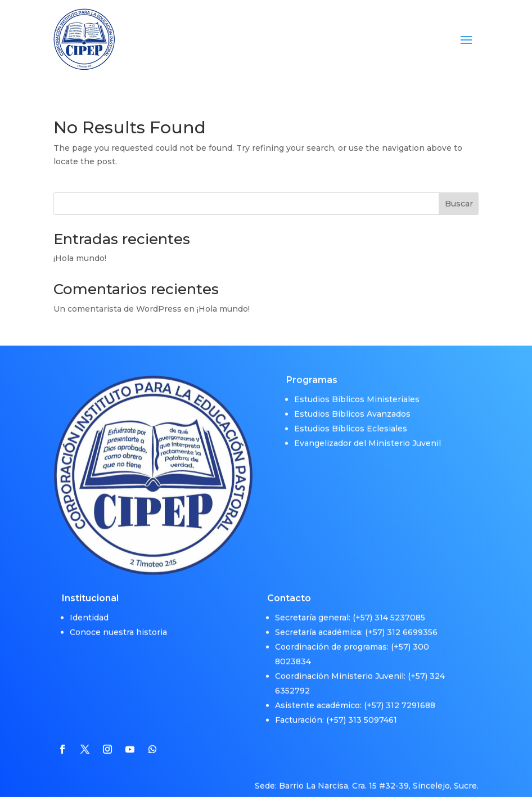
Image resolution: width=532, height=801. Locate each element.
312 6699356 (412, 624)
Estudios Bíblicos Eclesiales (351, 420)
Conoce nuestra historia (118, 624)
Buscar (459, 204)
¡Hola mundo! (80, 258)
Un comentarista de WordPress (118, 309)
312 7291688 (411, 697)
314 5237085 (400, 609)
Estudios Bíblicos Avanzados (352, 406)
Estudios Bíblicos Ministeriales (357, 391)
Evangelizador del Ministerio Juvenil (368, 435)
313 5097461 (373, 712)
